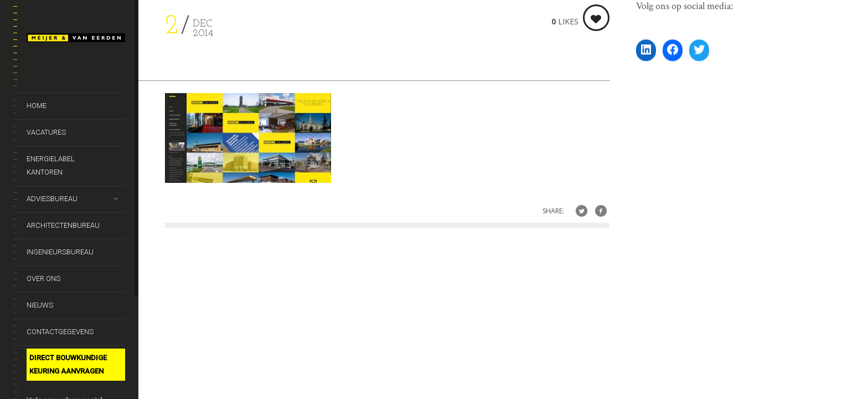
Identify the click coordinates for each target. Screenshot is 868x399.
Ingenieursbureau (60, 252)
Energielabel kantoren (51, 165)
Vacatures (46, 132)
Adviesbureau (52, 199)
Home (37, 106)
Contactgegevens (60, 332)
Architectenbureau (63, 225)
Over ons (43, 278)
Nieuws (40, 305)
